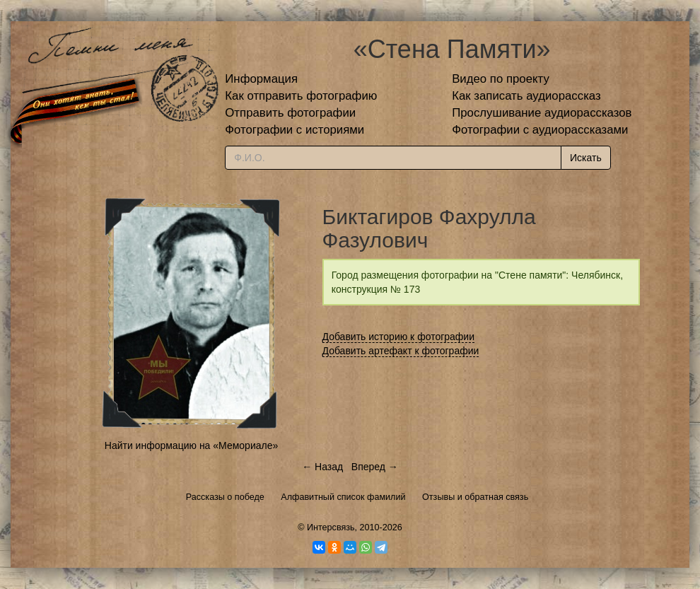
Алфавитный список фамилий (343, 497)
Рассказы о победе (225, 497)
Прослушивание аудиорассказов (542, 113)
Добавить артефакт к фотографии (401, 351)
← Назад (322, 467)
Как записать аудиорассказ (526, 96)
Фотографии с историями (294, 130)
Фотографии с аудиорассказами (540, 130)
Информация (261, 79)
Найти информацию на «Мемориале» (191, 445)
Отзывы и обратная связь (475, 497)
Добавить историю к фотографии (399, 337)
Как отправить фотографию (301, 96)
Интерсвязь (331, 527)
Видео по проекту (501, 79)
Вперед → (375, 467)
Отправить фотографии (290, 113)
